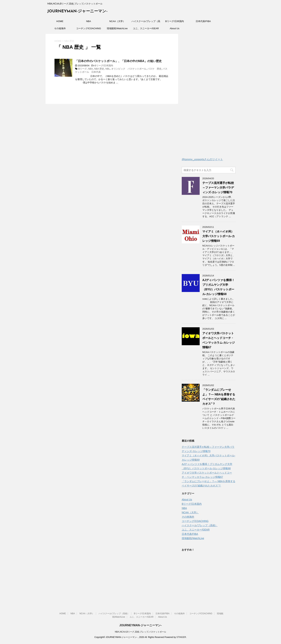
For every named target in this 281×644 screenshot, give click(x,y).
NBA (89, 21)
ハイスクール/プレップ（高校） (146, 22)
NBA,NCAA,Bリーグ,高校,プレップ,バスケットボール (141, 632)
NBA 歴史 (99, 69)
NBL (108, 69)
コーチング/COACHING (89, 28)
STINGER (181, 637)
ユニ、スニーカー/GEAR (146, 28)
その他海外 (60, 28)
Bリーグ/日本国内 (174, 21)
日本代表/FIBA (203, 21)
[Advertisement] (209, 97)
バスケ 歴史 (154, 69)
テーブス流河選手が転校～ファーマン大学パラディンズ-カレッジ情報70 (218, 188)
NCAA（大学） (117, 21)
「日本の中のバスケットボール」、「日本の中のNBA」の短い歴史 (118, 61)
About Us (174, 28)
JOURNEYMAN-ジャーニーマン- (77, 11)
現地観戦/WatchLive (117, 28)
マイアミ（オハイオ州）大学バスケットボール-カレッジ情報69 (219, 236)
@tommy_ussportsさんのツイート (202, 159)
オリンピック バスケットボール (129, 69)
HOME (60, 21)
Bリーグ (83, 69)
